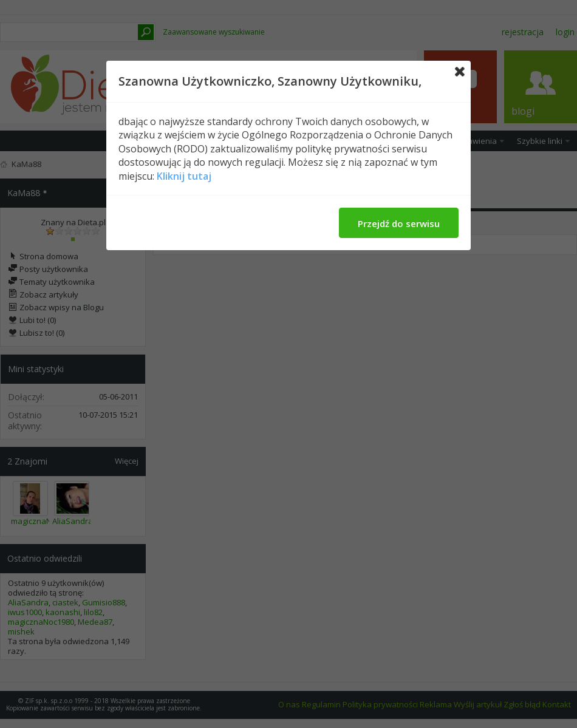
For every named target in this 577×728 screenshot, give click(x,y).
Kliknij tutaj (184, 176)
